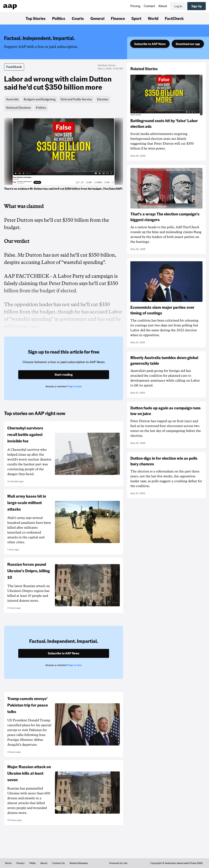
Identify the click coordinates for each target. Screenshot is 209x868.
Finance (118, 18)
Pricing (135, 6)
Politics (59, 18)
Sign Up (197, 6)
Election (103, 99)
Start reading (64, 374)
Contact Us (58, 863)
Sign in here (75, 386)
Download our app (188, 44)
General (97, 18)
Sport (136, 18)
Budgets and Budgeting (40, 99)
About (163, 6)
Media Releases (79, 863)
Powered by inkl (118, 863)
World (153, 18)
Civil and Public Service (76, 99)
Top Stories (36, 18)
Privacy (20, 863)
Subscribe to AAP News (150, 44)
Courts (78, 18)
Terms (8, 863)
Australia (12, 99)
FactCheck (174, 18)
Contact (149, 6)
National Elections (18, 108)
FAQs (32, 863)
